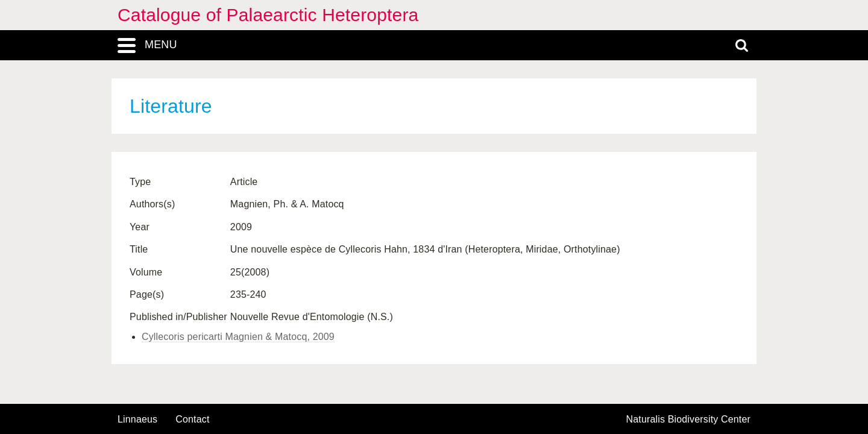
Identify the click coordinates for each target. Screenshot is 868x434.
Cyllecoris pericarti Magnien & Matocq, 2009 (238, 337)
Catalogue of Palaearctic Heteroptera (268, 15)
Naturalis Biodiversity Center (689, 420)
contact (192, 419)
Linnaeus (137, 420)
